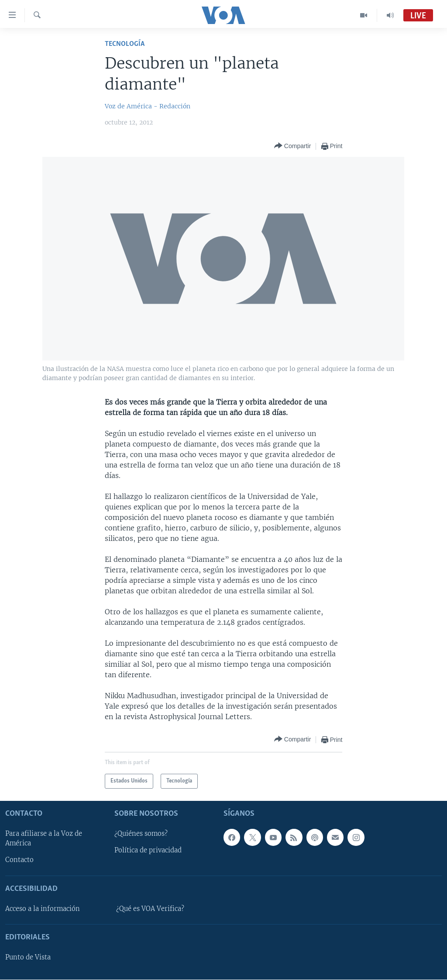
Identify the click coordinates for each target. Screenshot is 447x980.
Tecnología (125, 44)
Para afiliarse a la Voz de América (44, 839)
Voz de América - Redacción (148, 106)
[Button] (292, 146)
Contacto (19, 860)
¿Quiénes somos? (141, 834)
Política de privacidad (148, 851)
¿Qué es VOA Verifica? (150, 909)
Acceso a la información (43, 909)
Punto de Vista (28, 957)
